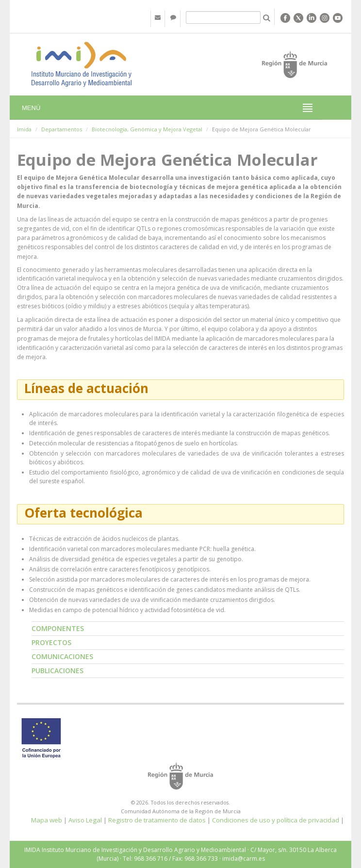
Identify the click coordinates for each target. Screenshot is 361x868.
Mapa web (47, 820)
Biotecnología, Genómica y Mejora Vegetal (147, 129)
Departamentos (62, 129)
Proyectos (51, 642)
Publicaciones (57, 671)
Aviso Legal (85, 820)
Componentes (58, 628)
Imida (24, 129)
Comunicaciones (62, 656)
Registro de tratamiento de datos (157, 820)
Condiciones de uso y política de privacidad (276, 820)
